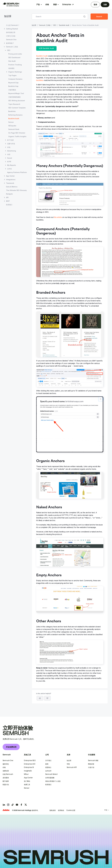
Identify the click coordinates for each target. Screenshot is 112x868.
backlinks (40, 80)
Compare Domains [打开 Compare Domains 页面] (15, 79)
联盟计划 (6, 785)
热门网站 (27, 781)
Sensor (27, 788)
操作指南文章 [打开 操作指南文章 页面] (11, 32)
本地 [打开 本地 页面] (9, 147)
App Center (28, 778)
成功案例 (6, 778)
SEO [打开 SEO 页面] (9, 50)
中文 (106, 810)
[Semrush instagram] (8, 805)
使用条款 (61, 810)
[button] (47, 698)
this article (58, 217)
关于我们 (48, 761)
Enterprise (67, 4)
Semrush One (8, 761)
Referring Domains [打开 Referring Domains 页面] (15, 115)
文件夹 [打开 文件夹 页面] (10, 169)
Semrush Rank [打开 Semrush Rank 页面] (14, 129)
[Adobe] (6, 810)
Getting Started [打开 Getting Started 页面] (12, 29)
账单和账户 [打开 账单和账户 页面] (10, 43)
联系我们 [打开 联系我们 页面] (9, 205)
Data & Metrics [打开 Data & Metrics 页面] (12, 187)
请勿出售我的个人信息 (53, 781)
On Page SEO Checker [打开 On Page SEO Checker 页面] (17, 133)
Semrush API (72, 767)
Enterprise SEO (30, 761)
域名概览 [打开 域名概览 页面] (11, 68)
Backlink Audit (64, 25)
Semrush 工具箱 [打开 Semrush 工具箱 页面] (12, 47)
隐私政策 (53, 810)
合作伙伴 (48, 771)
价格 (47, 4)
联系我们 (48, 785)
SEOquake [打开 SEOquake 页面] (12, 126)
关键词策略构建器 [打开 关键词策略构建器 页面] (14, 97)
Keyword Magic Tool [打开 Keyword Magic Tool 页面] (16, 93)
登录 (95, 5)
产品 (38, 4)
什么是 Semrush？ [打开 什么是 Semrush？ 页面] (13, 25)
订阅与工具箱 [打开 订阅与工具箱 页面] (11, 36)
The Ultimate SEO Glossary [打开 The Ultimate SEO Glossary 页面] (16, 190)
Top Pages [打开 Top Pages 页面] (12, 75)
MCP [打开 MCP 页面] (8, 201)
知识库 (8, 16)
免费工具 (27, 785)
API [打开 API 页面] (7, 197)
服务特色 (6, 764)
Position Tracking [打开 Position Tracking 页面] (15, 65)
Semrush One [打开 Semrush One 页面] (11, 40)
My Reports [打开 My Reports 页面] (12, 165)
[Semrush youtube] (17, 805)
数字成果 (6, 781)
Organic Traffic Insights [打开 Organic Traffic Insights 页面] (17, 136)
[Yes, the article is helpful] (40, 698)
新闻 (47, 764)
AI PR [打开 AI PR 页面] (9, 162)
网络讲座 (91, 764)
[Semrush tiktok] (13, 805)
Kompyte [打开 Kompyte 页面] (9, 194)
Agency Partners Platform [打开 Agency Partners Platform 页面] (17, 172)
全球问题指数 (50, 778)
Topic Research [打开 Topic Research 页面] (14, 104)
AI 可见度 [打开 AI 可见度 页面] (10, 140)
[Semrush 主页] (11, 5)
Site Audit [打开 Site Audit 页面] (12, 61)
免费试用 (6, 771)
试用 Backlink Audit (46, 48)
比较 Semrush (8, 774)
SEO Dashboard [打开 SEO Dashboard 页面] (14, 57)
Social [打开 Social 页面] (10, 158)
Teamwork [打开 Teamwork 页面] (10, 183)
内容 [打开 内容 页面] (9, 154)
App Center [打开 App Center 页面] (10, 176)
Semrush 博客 (93, 761)
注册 (105, 5)
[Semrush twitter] (26, 805)
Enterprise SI (29, 767)
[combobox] (57, 17)
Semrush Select (51, 774)
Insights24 (28, 771)
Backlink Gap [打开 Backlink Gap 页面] (13, 86)
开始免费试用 (11, 747)
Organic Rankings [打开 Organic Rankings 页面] (15, 72)
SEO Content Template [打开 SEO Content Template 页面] (17, 108)
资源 (55, 4)
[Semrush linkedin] (4, 805)
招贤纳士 (48, 767)
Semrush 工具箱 (45, 25)
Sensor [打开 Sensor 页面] (11, 122)
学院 (68, 764)
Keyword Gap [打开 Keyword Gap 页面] (13, 83)
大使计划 (91, 767)
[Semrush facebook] (21, 805)
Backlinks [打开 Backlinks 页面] (12, 111)
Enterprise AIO (30, 764)
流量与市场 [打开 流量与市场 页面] (11, 144)
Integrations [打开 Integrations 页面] (11, 180)
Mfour (26, 774)
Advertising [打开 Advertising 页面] (12, 151)
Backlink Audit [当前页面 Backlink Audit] (14, 119)
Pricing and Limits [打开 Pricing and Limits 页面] (15, 54)
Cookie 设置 (71, 810)
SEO (55, 25)
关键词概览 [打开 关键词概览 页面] (12, 90)
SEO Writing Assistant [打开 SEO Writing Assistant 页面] (17, 101)
